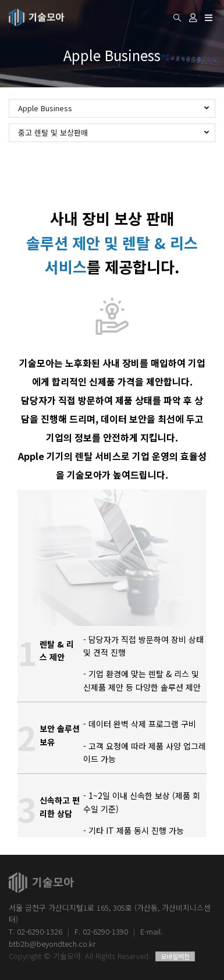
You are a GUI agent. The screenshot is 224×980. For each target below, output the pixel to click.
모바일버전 (175, 956)
